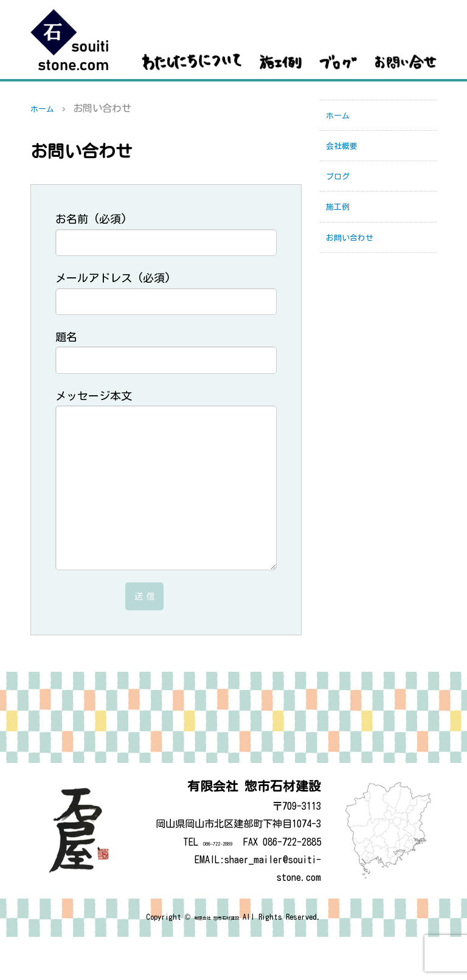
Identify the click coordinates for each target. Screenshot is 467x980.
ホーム (45, 108)
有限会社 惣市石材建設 (216, 960)
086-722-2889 (203, 885)
